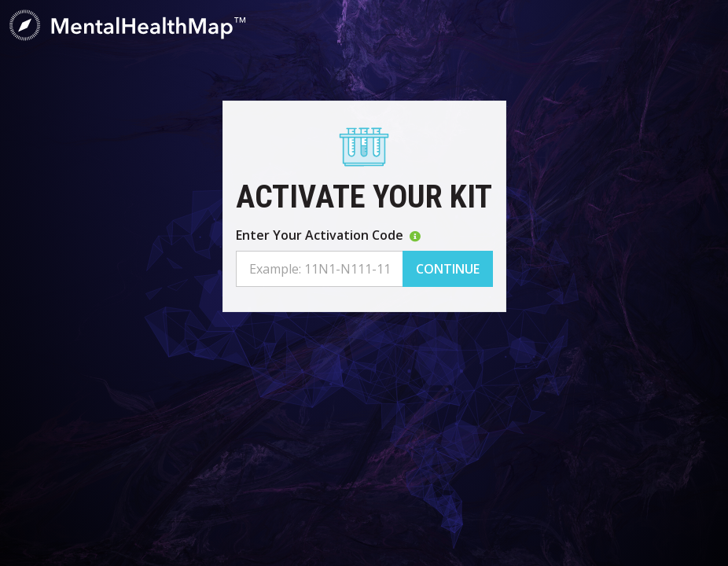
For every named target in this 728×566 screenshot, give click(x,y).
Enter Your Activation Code (328, 235)
